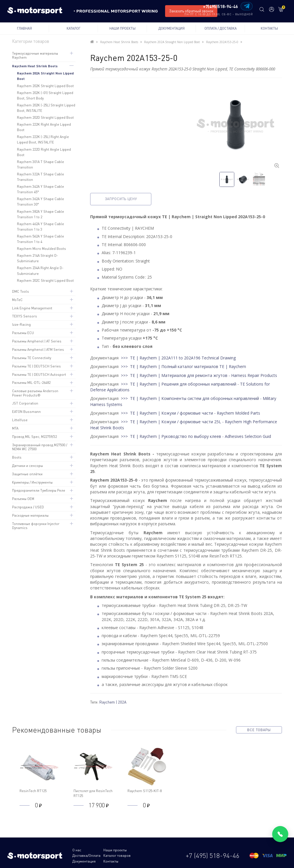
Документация (172, 28)
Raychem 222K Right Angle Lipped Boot (44, 127)
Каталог (73, 28)
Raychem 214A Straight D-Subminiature (37, 258)
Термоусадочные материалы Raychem (35, 55)
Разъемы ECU (23, 333)
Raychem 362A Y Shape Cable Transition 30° (40, 202)
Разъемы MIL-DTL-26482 (31, 383)
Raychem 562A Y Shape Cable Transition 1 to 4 (40, 239)
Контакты (269, 28)
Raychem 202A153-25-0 (222, 42)
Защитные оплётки (27, 474)
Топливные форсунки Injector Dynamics (36, 526)
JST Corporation (25, 403)
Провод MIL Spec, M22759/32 (34, 437)
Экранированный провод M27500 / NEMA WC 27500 (40, 447)
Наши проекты (122, 28)
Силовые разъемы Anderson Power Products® (35, 393)
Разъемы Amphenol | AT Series (37, 341)
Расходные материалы (30, 515)
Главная (24, 28)
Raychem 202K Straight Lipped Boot (45, 86)
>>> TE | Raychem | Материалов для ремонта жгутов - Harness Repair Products (199, 375)
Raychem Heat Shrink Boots (35, 66)
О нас (77, 850)
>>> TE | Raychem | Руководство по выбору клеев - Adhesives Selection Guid (196, 436)
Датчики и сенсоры (27, 466)
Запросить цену (122, 199)
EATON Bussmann (26, 412)
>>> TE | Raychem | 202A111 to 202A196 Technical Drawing (178, 358)
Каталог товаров (86, 855)
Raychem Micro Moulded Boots (41, 249)
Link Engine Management (32, 308)
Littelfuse (20, 420)
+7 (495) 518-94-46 (213, 853)
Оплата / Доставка (220, 28)
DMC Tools (21, 291)
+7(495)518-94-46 (220, 6)
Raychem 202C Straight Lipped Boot (45, 280)
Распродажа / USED (28, 507)
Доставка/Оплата (148, 850)
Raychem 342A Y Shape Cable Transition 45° (40, 189)
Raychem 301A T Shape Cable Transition (40, 164)
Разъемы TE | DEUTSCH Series (36, 366)
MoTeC (17, 300)
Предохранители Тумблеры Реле (39, 490)
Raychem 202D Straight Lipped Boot (45, 117)
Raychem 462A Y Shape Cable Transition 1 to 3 (40, 227)
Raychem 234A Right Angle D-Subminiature (40, 271)
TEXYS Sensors (25, 316)
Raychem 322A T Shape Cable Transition (40, 177)
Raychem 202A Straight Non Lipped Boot (45, 76)
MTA (15, 428)
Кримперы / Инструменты (32, 482)
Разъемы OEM (23, 499)
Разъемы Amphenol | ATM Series (38, 349)
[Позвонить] (280, 834)
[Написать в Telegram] (247, 6)
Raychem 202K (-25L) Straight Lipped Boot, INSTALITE (46, 108)
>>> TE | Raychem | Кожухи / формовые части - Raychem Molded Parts (190, 413)
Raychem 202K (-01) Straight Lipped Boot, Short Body (45, 95)
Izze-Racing (21, 324)
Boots (17, 457)
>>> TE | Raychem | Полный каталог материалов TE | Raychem (183, 366)
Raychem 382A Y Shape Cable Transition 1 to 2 (40, 214)
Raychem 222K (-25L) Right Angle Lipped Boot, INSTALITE (43, 139)
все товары (259, 730)
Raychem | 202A (113, 702)
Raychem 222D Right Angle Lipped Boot (44, 152)
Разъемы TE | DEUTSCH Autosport (39, 374)
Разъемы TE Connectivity (32, 358)
